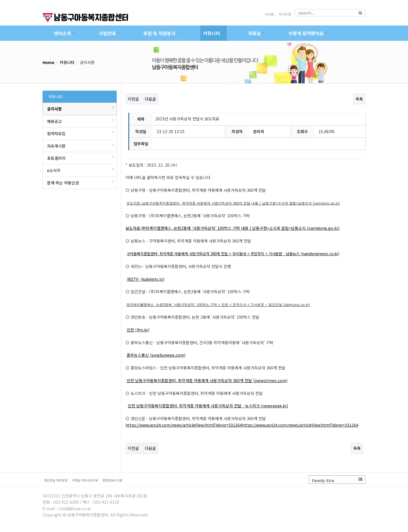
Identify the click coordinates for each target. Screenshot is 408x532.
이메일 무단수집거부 (85, 480)
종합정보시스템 (112, 480)
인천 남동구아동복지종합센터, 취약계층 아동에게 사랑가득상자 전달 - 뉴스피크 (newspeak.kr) (208, 406)
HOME (270, 14)
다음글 (150, 99)
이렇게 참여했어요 (306, 33)
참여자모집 (56, 133)
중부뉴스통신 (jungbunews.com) (156, 355)
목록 (359, 99)
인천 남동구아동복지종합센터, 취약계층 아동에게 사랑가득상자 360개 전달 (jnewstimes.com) (207, 380)
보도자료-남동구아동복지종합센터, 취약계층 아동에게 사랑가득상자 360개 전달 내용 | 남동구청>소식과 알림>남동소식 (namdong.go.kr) (233, 203)
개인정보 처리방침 (56, 480)
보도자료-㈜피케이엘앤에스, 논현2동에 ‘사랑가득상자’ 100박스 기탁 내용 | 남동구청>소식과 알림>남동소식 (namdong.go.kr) (233, 228)
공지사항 (54, 109)
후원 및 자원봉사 (159, 33)
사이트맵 (285, 14)
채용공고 (54, 121)
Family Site (337, 480)
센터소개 (62, 33)
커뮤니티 (212, 33)
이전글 (133, 99)
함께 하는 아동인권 (63, 183)
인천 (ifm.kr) (138, 330)
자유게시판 (56, 146)
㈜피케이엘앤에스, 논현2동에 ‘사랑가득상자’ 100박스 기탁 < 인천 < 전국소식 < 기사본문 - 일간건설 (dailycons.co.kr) (218, 304)
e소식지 (54, 170)
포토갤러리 (56, 158)
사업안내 (107, 33)
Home (48, 62)
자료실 (254, 33)
